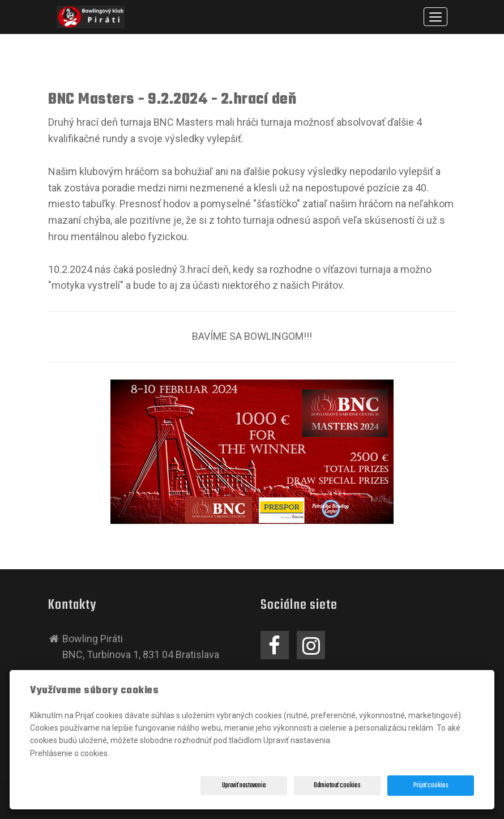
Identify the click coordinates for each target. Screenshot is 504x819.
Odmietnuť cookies (337, 786)
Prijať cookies (431, 786)
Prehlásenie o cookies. (70, 753)
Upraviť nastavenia (244, 786)
